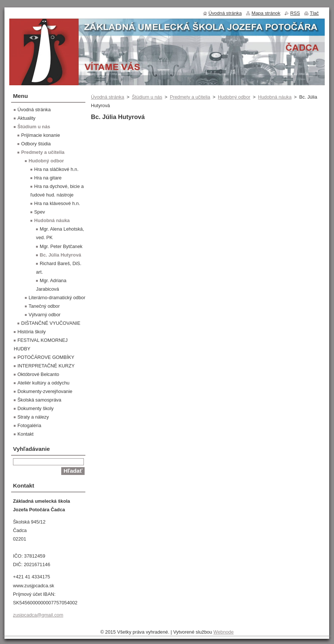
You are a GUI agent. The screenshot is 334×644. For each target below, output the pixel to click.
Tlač (314, 13)
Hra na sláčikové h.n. (56, 169)
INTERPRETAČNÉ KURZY (46, 366)
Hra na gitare (48, 178)
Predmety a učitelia (190, 97)
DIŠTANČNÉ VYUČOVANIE (51, 323)
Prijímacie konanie (41, 135)
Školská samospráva (39, 400)
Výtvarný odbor (45, 315)
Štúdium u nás (147, 97)
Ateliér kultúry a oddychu (43, 383)
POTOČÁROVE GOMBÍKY (46, 357)
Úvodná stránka (108, 97)
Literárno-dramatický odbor (57, 298)
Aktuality (26, 118)
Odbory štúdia (36, 144)
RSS (295, 13)
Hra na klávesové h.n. (57, 203)
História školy (32, 332)
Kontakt (25, 434)
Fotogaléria (29, 425)
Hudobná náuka (275, 97)
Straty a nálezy (33, 417)
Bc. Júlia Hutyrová (60, 255)
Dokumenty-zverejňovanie (45, 391)
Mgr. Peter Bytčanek (61, 246)
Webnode (224, 632)
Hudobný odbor (234, 97)
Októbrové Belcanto (38, 374)
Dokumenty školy (35, 408)
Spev (40, 212)
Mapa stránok (266, 13)
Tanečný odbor (44, 306)
